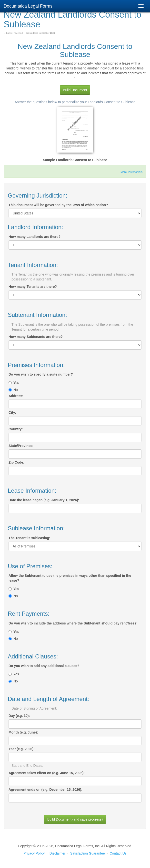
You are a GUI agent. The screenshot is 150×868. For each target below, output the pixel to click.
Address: (16, 396)
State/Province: (21, 446)
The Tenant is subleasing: (29, 538)
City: (12, 412)
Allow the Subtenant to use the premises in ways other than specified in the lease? (70, 578)
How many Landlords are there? (35, 237)
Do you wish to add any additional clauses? (44, 666)
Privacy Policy (34, 853)
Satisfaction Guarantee (88, 853)
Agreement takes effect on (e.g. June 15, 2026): (47, 773)
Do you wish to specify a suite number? (41, 374)
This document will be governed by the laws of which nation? (58, 205)
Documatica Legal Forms (28, 6)
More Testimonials (131, 172)
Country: (16, 429)
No (13, 390)
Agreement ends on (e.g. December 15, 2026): (45, 790)
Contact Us (118, 853)
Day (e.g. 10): (19, 716)
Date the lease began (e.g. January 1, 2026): (44, 500)
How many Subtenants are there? (36, 337)
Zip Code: (16, 462)
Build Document (75, 90)
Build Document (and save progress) (75, 819)
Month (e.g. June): (23, 732)
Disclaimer (57, 853)
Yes (14, 383)
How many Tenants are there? (33, 287)
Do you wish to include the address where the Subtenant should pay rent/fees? (73, 623)
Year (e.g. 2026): (22, 749)
